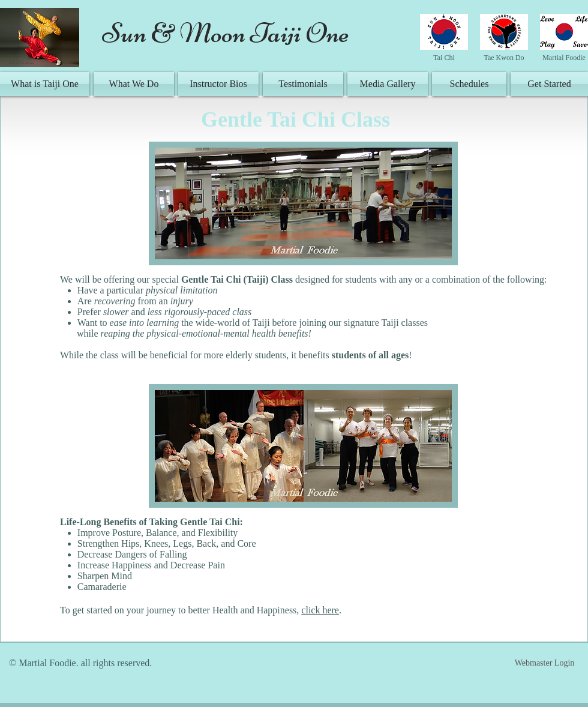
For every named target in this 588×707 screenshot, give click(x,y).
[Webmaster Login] (544, 663)
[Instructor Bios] (218, 84)
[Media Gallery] (388, 84)
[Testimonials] (303, 84)
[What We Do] (134, 84)
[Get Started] (549, 84)
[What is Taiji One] (45, 84)
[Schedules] (469, 84)
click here (320, 610)
